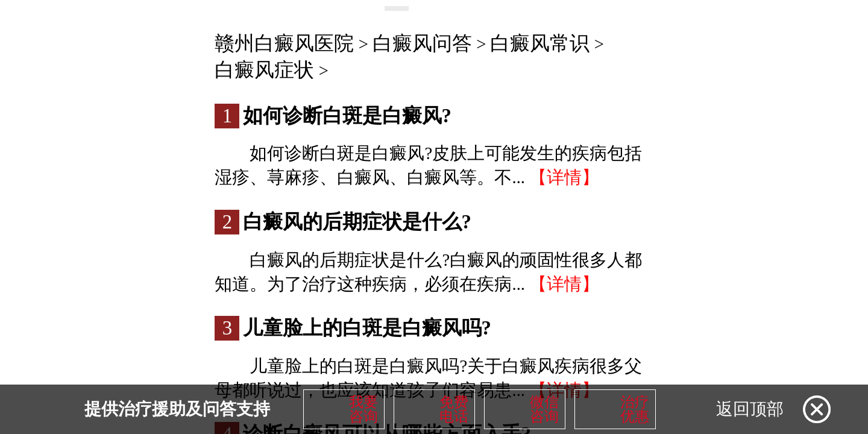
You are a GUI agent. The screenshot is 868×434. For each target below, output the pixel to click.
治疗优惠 (635, 409)
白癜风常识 (540, 43)
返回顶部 (750, 409)
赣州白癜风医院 (284, 43)
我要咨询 (363, 409)
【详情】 (564, 177)
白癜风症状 (264, 70)
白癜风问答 (422, 43)
